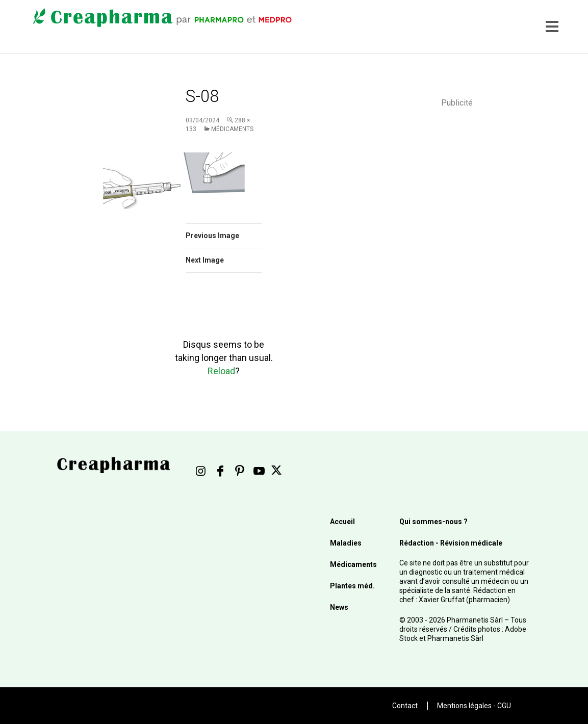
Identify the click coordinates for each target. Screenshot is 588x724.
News (339, 607)
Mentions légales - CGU (474, 706)
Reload (221, 371)
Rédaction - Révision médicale (451, 543)
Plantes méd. (352, 586)
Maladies (346, 543)
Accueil (342, 522)
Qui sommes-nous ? (433, 522)
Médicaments (232, 129)
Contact (405, 706)
